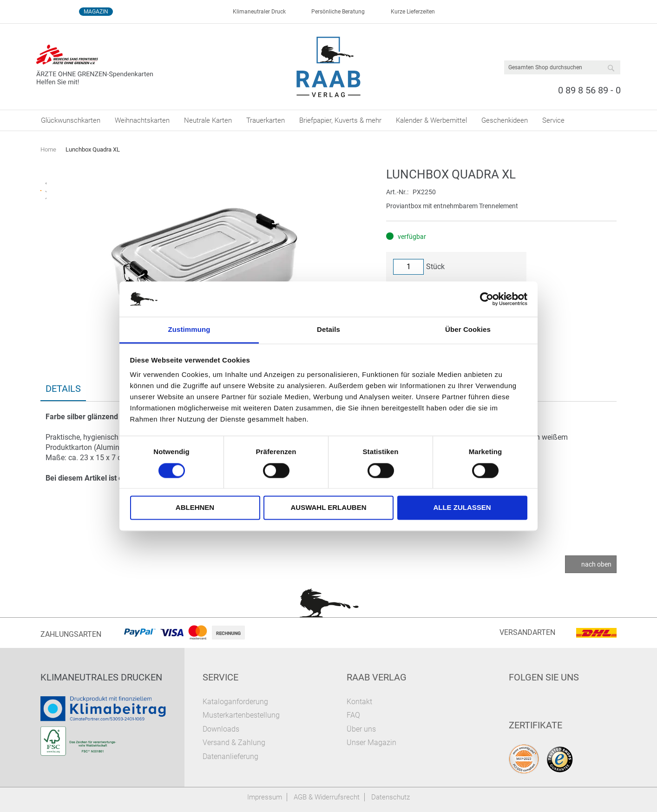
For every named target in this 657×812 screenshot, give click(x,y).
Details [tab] (328, 330)
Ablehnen (195, 508)
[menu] (328, 120)
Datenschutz (391, 797)
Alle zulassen (462, 508)
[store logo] (329, 67)
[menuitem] (71, 120)
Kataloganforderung (235, 702)
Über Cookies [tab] (468, 330)
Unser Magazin (371, 743)
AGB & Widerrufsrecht (327, 797)
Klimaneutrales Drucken (101, 677)
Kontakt (359, 702)
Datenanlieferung (230, 756)
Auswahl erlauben (328, 508)
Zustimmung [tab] (189, 330)
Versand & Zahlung (234, 743)
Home (48, 149)
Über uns (361, 729)
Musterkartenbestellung (241, 715)
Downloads (221, 729)
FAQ (353, 715)
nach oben (596, 564)
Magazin (96, 12)
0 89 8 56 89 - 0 (589, 90)
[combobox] (562, 67)
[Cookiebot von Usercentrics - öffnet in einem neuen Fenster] (487, 299)
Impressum (265, 797)
